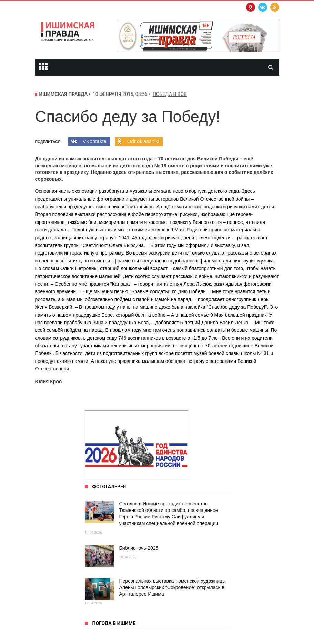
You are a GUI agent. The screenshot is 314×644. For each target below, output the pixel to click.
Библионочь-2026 (139, 548)
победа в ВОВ (170, 94)
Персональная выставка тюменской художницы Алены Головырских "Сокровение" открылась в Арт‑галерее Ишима (173, 587)
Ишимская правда (64, 94)
